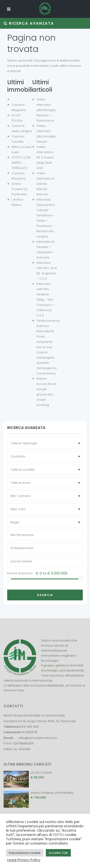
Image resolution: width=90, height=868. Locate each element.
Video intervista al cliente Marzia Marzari (45, 184)
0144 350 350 (29, 727)
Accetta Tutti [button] (58, 853)
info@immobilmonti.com (38, 738)
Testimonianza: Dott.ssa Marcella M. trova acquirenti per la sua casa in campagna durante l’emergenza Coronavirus (48, 347)
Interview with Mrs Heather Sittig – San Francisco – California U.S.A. (45, 300)
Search (45, 595)
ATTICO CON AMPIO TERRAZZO (21, 163)
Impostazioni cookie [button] (25, 853)
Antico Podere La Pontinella (19, 189)
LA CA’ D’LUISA (41, 773)
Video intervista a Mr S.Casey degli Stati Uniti (45, 157)
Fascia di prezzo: (20, 573)
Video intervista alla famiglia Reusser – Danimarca (46, 110)
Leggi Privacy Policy (24, 860)
